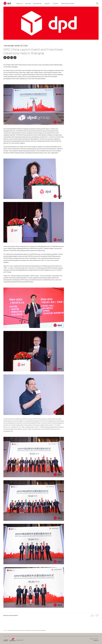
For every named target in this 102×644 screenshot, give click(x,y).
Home (5, 630)
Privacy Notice (94, 639)
